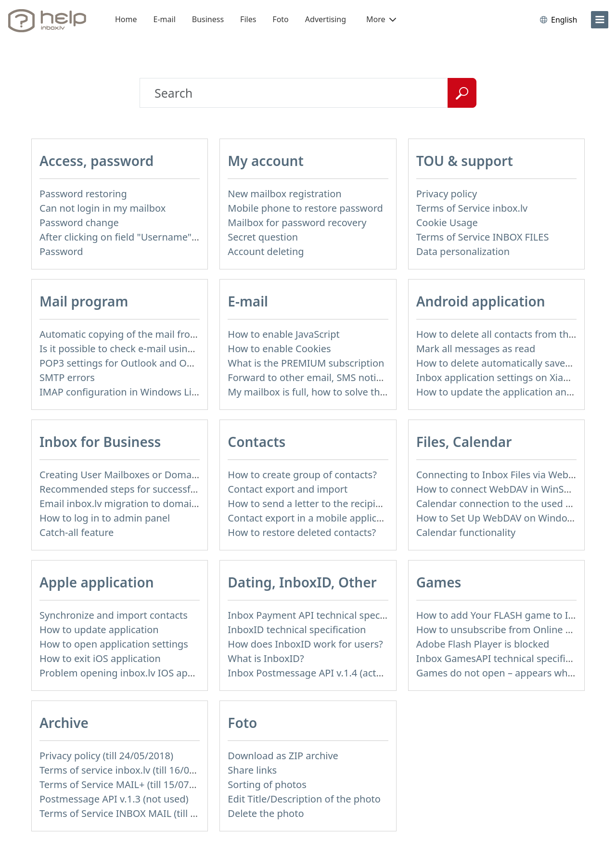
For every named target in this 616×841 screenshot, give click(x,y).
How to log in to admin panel (105, 518)
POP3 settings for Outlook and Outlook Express (146, 363)
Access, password (96, 161)
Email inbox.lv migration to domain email (132, 503)
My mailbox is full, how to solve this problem (328, 392)
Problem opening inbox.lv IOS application (133, 673)
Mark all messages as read (476, 349)
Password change (79, 223)
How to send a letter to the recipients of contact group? (352, 503)
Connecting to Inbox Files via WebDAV (501, 475)
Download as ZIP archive (283, 756)
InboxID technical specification (297, 630)
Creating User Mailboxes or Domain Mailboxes (144, 475)
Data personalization (463, 251)
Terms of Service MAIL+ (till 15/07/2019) (128, 784)
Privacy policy (447, 194)
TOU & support (465, 161)
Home (126, 19)
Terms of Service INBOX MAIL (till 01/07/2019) (142, 813)
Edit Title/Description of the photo (304, 799)
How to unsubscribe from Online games (506, 630)
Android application (481, 301)
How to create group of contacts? (302, 475)
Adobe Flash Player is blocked (483, 644)
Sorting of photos (267, 784)
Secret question (263, 237)
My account (266, 161)
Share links (252, 770)
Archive (64, 723)
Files (248, 19)
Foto (280, 19)
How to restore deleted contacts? (302, 532)
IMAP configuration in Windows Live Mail (131, 392)
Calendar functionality (466, 532)
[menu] (600, 20)
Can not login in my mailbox (103, 208)
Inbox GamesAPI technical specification (505, 658)
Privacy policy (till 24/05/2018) (106, 756)
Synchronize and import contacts (114, 615)
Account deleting (266, 251)
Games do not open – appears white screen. (515, 673)
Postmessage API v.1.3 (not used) (114, 799)
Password (61, 251)
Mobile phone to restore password (305, 208)
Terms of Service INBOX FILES (483, 237)
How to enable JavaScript (283, 334)
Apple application (97, 582)
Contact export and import (288, 489)
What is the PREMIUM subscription (306, 363)
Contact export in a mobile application (314, 518)
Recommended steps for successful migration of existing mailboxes (192, 489)
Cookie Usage (447, 223)
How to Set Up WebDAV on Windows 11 (505, 518)
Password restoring (83, 194)
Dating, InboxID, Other (302, 582)
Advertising (326, 19)
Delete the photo (266, 813)
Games (439, 582)
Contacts (257, 442)
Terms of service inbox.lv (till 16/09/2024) (131, 770)
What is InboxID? (266, 658)
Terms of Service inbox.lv (472, 208)
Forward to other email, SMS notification (319, 377)
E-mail (165, 19)
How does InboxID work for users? (305, 644)
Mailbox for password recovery (297, 223)
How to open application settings (114, 644)
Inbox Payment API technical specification (322, 615)
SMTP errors (67, 377)
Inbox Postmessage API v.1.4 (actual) (310, 673)
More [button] (381, 19)
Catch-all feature (77, 532)
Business (208, 19)
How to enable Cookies (279, 349)
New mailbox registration (284, 194)
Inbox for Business (100, 442)
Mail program (84, 301)
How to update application (99, 630)
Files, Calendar (464, 442)
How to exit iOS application (100, 658)
